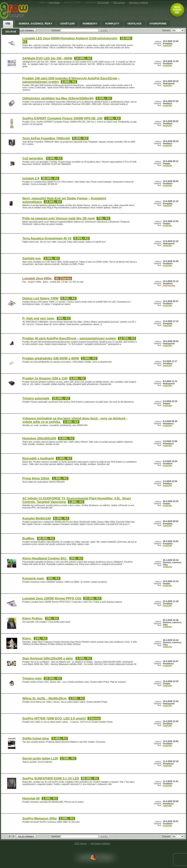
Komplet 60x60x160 (37, 518)
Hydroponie (158, 24)
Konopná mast (34, 578)
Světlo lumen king (36, 738)
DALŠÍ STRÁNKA (26, 837)
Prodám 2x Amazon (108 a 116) (45, 378)
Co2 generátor (33, 158)
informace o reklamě (138, 3)
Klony (27, 638)
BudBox (29, 538)
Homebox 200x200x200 (39, 438)
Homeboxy (90, 24)
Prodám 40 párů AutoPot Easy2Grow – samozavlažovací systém (69, 338)
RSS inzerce (119, 3)
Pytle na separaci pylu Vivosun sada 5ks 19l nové (59, 218)
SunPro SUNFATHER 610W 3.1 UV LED (51, 778)
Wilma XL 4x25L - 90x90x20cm (45, 698)
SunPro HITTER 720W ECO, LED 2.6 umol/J (54, 718)
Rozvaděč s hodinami (38, 458)
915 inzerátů (103, 3)
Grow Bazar (54, 3)
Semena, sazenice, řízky (35, 24)
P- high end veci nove (39, 318)
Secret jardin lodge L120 (40, 758)
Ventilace (135, 24)
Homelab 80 (31, 798)
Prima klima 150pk (36, 478)
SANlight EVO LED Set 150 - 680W (47, 58)
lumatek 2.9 (31, 178)
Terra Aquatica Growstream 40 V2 (47, 238)
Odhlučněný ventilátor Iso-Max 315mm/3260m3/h (58, 98)
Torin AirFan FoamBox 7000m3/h (46, 138)
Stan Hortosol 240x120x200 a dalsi (48, 658)
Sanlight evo (32, 258)
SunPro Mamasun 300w (40, 818)
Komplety (112, 24)
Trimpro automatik (36, 398)
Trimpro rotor (32, 678)
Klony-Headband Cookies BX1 (45, 558)
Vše (8, 24)
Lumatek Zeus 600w (37, 278)
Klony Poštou (33, 618)
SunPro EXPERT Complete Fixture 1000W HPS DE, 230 (62, 118)
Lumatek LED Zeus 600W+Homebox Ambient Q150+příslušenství (70, 38)
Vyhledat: (56, 836)
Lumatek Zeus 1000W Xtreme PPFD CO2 (52, 598)
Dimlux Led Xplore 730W (40, 298)
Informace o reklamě (100, 843)
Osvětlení (67, 24)
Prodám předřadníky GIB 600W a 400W (51, 358)
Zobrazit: (167, 836)
